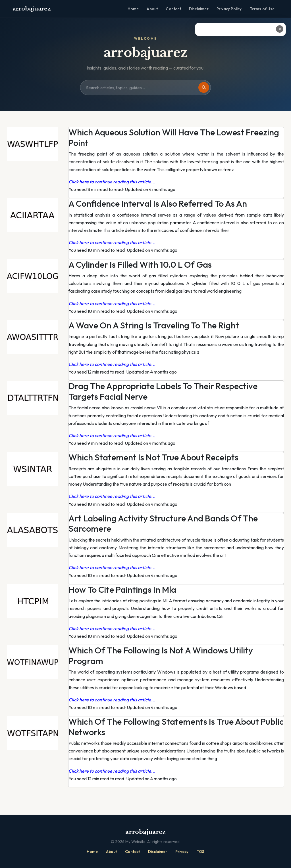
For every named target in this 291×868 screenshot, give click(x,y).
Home (133, 9)
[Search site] (145, 88)
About (152, 9)
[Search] (204, 87)
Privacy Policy (229, 9)
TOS (200, 852)
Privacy (182, 852)
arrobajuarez (32, 9)
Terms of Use (262, 9)
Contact (173, 9)
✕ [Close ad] (280, 29)
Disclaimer (199, 9)
